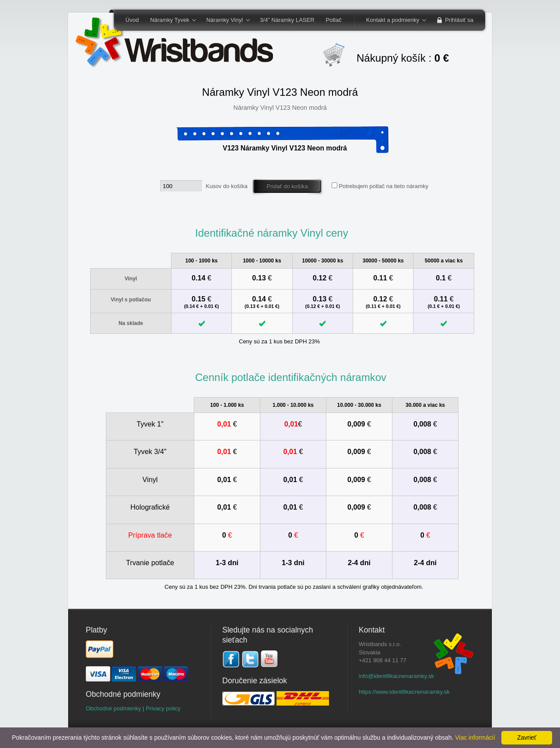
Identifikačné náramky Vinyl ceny (272, 233)
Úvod (132, 20)
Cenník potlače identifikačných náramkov (291, 377)
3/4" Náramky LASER (287, 20)
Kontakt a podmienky (393, 21)
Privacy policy (163, 708)
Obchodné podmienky (113, 708)
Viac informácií (475, 738)
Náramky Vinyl (225, 21)
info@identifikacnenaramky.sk (396, 676)
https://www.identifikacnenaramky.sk (404, 692)
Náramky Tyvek (170, 21)
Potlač (334, 20)
